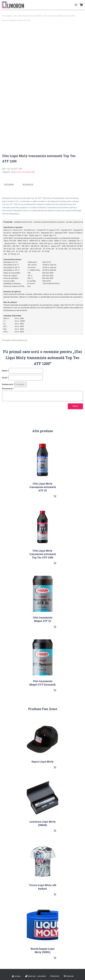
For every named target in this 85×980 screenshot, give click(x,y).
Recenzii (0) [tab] (28, 185)
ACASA (16, 976)
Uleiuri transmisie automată (53, 16)
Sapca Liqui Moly (42, 761)
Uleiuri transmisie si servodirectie (30, 16)
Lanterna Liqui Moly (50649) (43, 823)
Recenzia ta (8, 388)
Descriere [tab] (9, 185)
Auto (15, 16)
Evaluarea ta (8, 384)
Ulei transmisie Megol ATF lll (43, 619)
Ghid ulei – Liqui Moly (36, 976)
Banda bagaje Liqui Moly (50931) (43, 950)
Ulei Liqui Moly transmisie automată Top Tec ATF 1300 (43, 553)
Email (5, 377)
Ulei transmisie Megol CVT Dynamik (42, 682)
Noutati (55, 976)
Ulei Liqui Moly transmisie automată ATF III (43, 486)
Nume (5, 370)
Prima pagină (7, 16)
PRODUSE (69, 976)
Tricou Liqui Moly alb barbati (43, 886)
